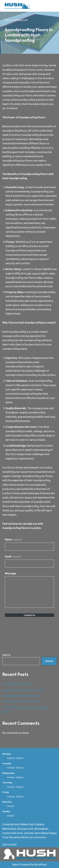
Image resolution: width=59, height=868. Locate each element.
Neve (15, 865)
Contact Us (29, 615)
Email (13, 557)
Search (6, 655)
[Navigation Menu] (53, 6)
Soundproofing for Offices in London (23, 690)
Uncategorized (20, 20)
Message (10, 573)
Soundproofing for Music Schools (22, 696)
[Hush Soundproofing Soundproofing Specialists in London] (17, 6)
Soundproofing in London (17, 684)
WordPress (40, 865)
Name (14, 540)
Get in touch (10, 845)
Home (8, 20)
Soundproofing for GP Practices (21, 702)
